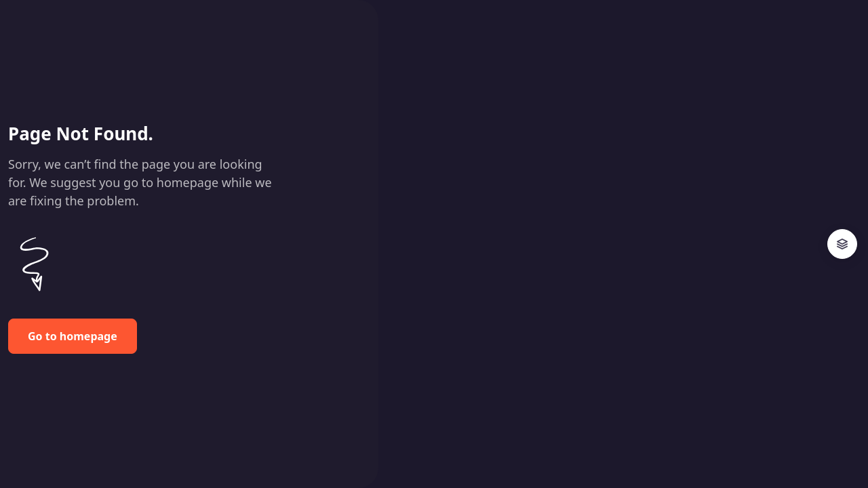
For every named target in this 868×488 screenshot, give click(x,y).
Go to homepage (73, 336)
